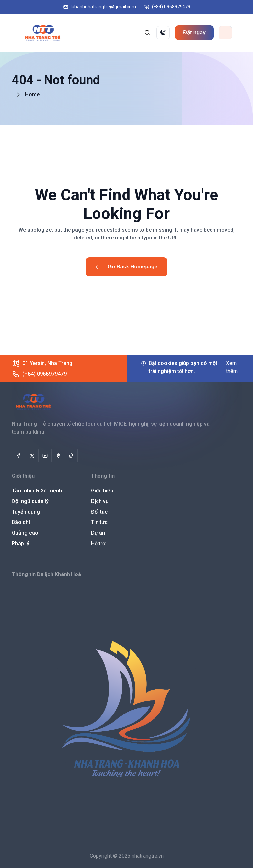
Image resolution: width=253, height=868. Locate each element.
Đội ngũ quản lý (30, 501)
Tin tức (99, 522)
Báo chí (21, 522)
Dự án (98, 533)
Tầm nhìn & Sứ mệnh (37, 491)
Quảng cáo (25, 533)
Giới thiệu (102, 491)
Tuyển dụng (26, 512)
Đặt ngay (194, 32)
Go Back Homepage (126, 267)
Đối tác (99, 512)
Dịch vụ (100, 501)
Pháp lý (21, 543)
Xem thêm (232, 367)
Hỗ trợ (98, 543)
